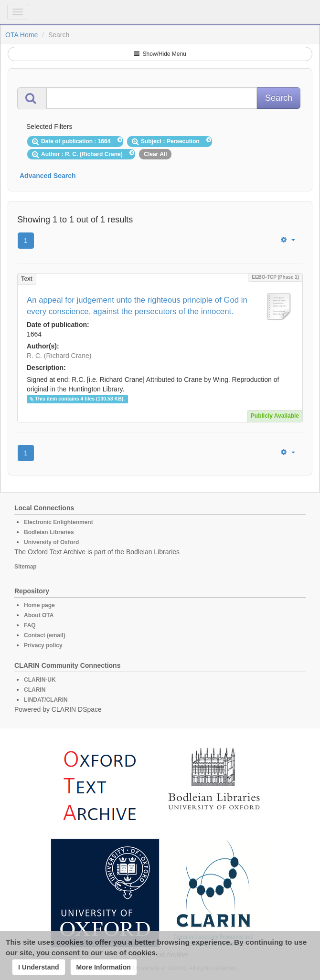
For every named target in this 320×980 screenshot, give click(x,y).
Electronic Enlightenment (59, 522)
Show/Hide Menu (160, 54)
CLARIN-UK (40, 680)
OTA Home (21, 35)
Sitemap (26, 567)
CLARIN (35, 690)
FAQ (30, 625)
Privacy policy (43, 645)
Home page (39, 605)
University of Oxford (51, 542)
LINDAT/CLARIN (46, 700)
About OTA (39, 615)
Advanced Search (48, 176)
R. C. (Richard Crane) (59, 356)
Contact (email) (45, 635)
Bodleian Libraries (49, 532)
